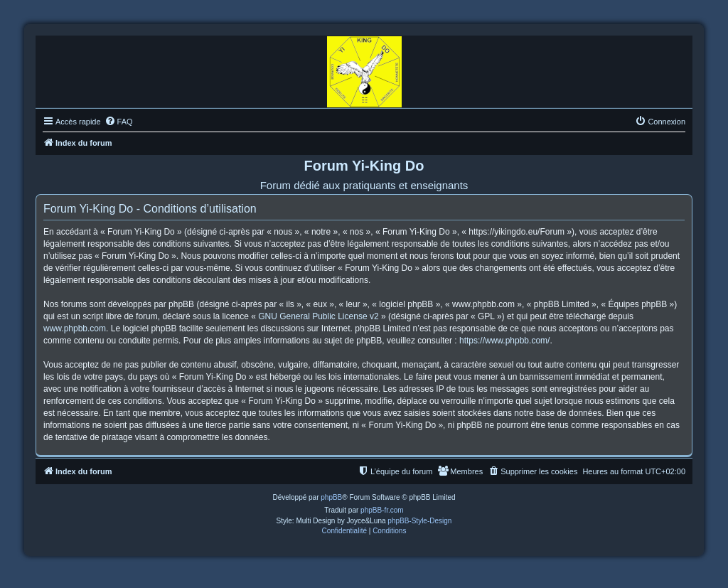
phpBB (331, 497)
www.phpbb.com (75, 328)
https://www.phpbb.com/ (504, 341)
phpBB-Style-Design (419, 521)
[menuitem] (119, 122)
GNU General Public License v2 (318, 316)
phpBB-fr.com (382, 510)
